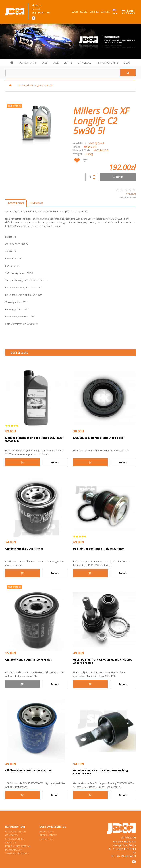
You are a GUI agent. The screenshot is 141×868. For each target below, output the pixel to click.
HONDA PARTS (28, 63)
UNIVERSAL (84, 63)
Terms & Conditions (17, 853)
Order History (48, 835)
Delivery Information (18, 846)
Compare (105, 12)
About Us (37, 5)
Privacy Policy (14, 850)
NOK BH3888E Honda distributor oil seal (99, 438)
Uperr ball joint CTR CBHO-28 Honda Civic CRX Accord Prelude (102, 661)
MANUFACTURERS (107, 63)
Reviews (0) (36, 203)
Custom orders (15, 839)
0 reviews (131, 194)
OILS (45, 63)
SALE (56, 63)
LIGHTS (68, 63)
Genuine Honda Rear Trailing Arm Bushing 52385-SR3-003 (101, 772)
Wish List (94, 12)
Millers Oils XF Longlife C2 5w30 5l (36, 85)
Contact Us (46, 839)
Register (84, 12)
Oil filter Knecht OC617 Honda (24, 549)
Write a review (128, 197)
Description (16, 203)
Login (75, 12)
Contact (36, 9)
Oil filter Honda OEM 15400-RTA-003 (28, 770)
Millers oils (90, 147)
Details (55, 462)
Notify (118, 177)
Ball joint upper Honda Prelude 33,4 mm (99, 549)
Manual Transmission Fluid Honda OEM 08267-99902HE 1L (35, 439)
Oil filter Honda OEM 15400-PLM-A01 (29, 660)
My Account (46, 832)
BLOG (127, 63)
